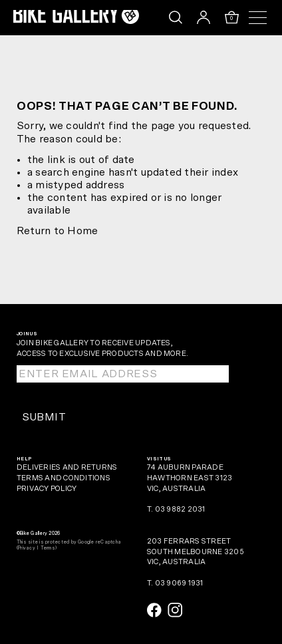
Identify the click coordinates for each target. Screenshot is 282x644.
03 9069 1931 (179, 583)
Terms (48, 548)
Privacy (27, 548)
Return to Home (57, 231)
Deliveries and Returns (67, 467)
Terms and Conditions (64, 478)
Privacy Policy (47, 489)
